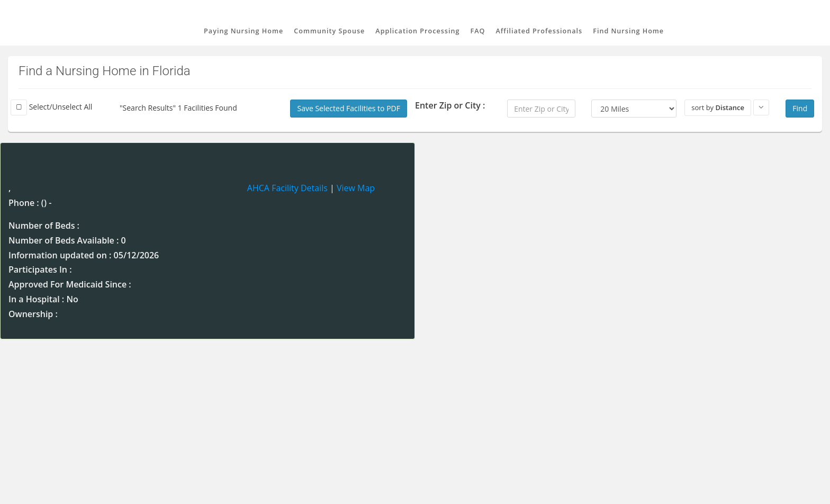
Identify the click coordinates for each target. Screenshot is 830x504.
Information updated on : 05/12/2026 (84, 255)
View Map (356, 188)
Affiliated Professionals (539, 31)
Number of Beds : (44, 226)
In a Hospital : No (43, 299)
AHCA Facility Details (287, 188)
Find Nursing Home (628, 31)
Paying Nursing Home (243, 31)
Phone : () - (30, 203)
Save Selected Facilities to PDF (349, 108)
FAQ (478, 31)
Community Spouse (329, 31)
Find (800, 108)
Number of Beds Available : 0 (67, 240)
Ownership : (33, 314)
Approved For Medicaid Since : (70, 284)
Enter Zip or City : (450, 105)
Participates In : (40, 269)
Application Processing (417, 31)
